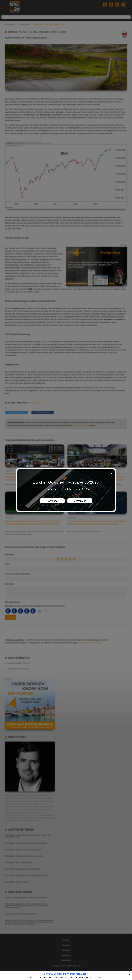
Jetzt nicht (80, 501)
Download (52, 501)
